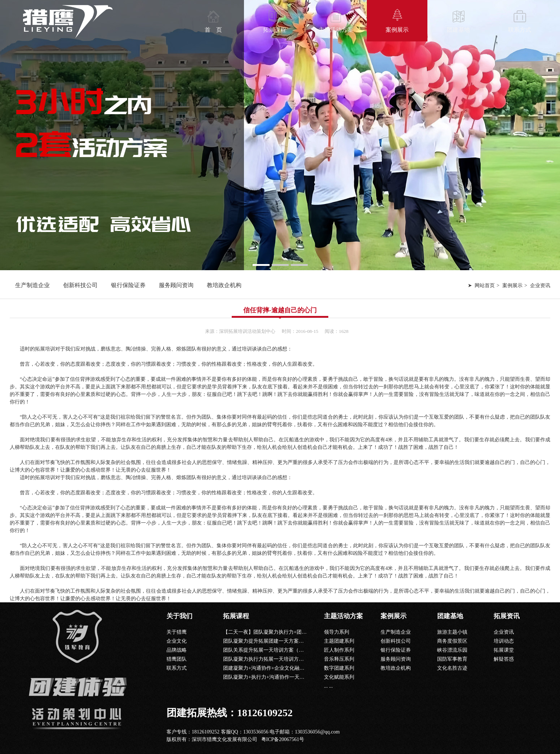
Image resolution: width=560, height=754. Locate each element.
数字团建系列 (339, 668)
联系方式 (520, 30)
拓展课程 (275, 30)
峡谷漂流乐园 (452, 650)
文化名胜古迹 (452, 668)
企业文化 (177, 641)
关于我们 (179, 616)
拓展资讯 (507, 616)
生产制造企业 (32, 285)
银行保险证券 (128, 285)
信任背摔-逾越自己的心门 (280, 310)
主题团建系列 (339, 641)
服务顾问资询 (176, 285)
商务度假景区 (452, 641)
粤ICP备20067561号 (283, 739)
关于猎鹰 (177, 632)
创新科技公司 (80, 285)
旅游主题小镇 (452, 632)
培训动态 (504, 641)
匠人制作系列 (339, 650)
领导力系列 (337, 632)
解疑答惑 (504, 659)
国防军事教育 (452, 659)
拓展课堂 (504, 650)
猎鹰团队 (177, 659)
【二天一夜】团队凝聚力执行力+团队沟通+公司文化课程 (286, 632)
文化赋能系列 (339, 677)
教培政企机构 (224, 285)
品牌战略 (177, 650)
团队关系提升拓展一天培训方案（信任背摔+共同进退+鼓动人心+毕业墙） (306, 650)
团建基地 (458, 30)
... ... (328, 686)
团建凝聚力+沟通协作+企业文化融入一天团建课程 (279, 668)
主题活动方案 (336, 30)
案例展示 (397, 30)
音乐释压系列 (339, 659)
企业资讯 (504, 632)
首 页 (213, 30)
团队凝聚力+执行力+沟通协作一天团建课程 (271, 677)
